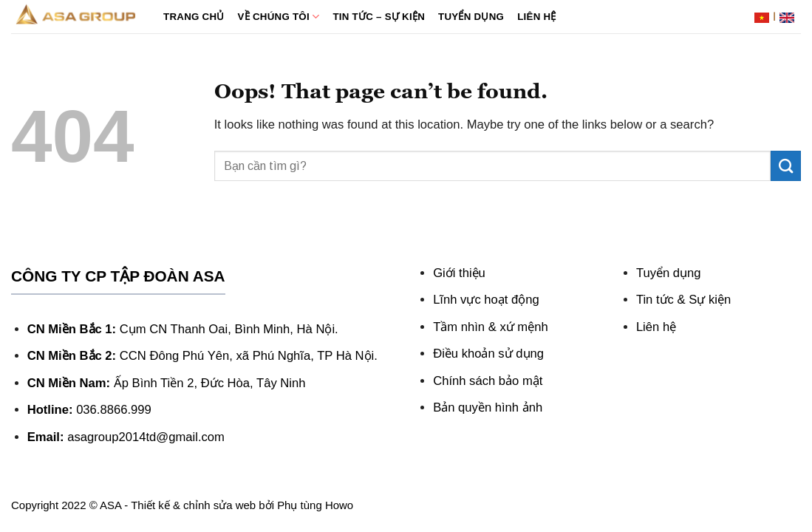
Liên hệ (536, 17)
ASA (110, 505)
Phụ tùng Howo (315, 505)
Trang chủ (194, 17)
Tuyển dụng (471, 17)
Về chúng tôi (279, 17)
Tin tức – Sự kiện (379, 17)
